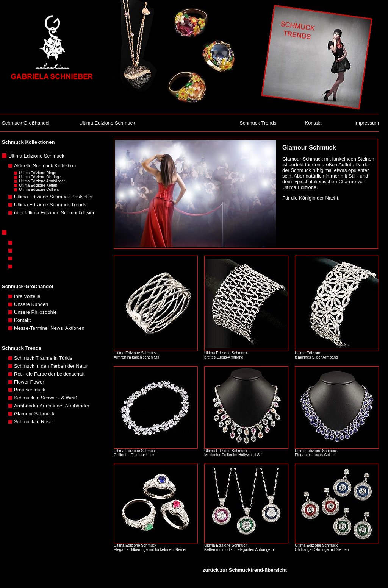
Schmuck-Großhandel (27, 286)
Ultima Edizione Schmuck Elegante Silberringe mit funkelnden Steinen (151, 547)
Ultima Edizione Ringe (38, 173)
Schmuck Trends (258, 123)
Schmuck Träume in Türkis (43, 358)
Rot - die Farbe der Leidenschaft (49, 374)
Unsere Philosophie (35, 312)
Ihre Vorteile (27, 296)
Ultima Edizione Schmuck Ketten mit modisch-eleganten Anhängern (239, 547)
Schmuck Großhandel (26, 123)
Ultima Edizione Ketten (38, 185)
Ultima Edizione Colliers (39, 190)
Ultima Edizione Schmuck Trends (50, 205)
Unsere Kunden (31, 304)
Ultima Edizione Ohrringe (40, 177)
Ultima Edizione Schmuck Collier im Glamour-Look (135, 453)
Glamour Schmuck (34, 414)
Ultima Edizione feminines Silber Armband (318, 355)
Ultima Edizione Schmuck (107, 123)
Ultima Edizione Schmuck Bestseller (53, 197)
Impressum (367, 123)
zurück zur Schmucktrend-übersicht (245, 570)
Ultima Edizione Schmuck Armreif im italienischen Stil (136, 355)
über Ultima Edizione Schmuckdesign (55, 213)
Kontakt (313, 123)
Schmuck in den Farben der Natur (51, 366)
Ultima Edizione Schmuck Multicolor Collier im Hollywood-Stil (234, 453)
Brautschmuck (30, 390)
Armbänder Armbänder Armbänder (52, 406)
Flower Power (29, 382)
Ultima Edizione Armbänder (42, 181)
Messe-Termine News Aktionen (49, 328)
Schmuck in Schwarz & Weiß (46, 398)
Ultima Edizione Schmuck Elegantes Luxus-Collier (316, 453)
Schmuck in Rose (33, 422)
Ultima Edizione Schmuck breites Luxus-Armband (226, 355)
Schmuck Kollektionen (28, 142)
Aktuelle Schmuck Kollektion (45, 166)
